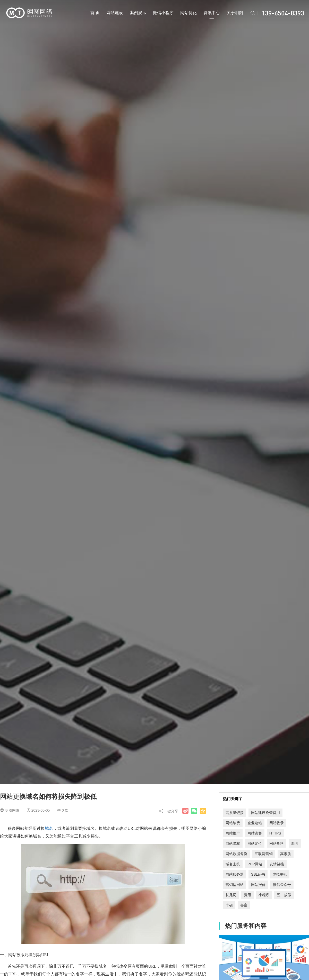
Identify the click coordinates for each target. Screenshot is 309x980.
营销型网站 (235, 885)
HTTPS (275, 833)
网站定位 (255, 843)
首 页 (95, 13)
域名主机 (233, 864)
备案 (244, 905)
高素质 (286, 854)
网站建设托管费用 (265, 813)
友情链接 (277, 864)
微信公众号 (282, 885)
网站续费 (233, 823)
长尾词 (231, 895)
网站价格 (277, 843)
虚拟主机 (280, 874)
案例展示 (138, 13)
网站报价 (258, 885)
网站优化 (188, 13)
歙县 (295, 843)
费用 (247, 895)
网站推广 (233, 833)
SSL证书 (258, 874)
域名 (49, 828)
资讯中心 (212, 15)
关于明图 (235, 13)
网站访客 (255, 833)
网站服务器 (235, 874)
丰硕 (229, 905)
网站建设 (115, 13)
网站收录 (277, 823)
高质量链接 (235, 813)
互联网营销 (264, 854)
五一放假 (284, 895)
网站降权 (233, 843)
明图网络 (12, 810)
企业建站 (255, 823)
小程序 (264, 895)
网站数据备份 (236, 854)
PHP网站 (255, 864)
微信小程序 (163, 13)
